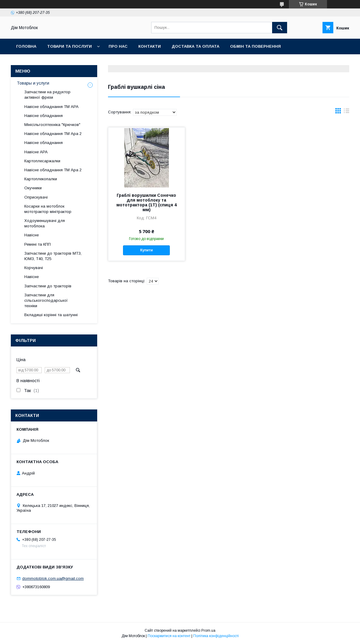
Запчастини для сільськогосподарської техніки (46, 300)
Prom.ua (208, 631)
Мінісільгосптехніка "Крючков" (52, 125)
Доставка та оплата (195, 46)
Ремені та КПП (37, 244)
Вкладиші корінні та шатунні (51, 315)
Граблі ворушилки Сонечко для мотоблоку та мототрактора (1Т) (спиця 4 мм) (147, 202)
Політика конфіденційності (216, 636)
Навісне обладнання (43, 116)
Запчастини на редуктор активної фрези (47, 95)
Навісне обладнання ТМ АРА (51, 107)
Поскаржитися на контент (169, 636)
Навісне (31, 235)
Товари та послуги (69, 46)
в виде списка (346, 112)
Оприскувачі (36, 197)
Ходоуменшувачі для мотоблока (45, 223)
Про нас (118, 46)
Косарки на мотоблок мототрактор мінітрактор (48, 209)
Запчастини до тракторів (48, 286)
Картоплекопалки (41, 179)
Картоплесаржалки (42, 161)
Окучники (33, 188)
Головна (26, 46)
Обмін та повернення (255, 46)
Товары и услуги (33, 83)
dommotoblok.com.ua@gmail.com (53, 578)
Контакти (150, 46)
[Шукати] (280, 28)
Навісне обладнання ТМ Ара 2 (53, 134)
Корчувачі (34, 268)
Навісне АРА (36, 152)
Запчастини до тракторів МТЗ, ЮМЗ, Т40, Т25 (53, 256)
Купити (146, 250)
